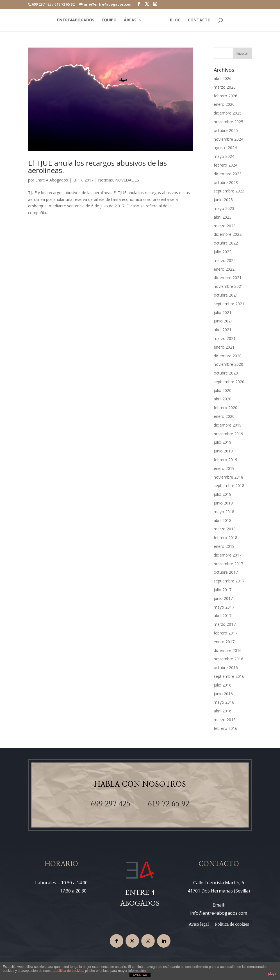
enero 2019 (224, 468)
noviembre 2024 (228, 139)
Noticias (105, 180)
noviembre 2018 (228, 477)
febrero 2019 (226, 460)
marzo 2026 (225, 87)
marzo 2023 (225, 226)
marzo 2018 (225, 529)
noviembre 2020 (228, 364)
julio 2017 (223, 590)
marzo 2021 (225, 338)
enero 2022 (224, 269)
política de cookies (69, 971)
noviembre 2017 (228, 564)
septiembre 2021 (229, 304)
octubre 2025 (226, 130)
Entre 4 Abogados (52, 180)
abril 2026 (223, 78)
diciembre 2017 (228, 555)
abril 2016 (223, 711)
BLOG (175, 20)
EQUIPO (109, 20)
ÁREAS (130, 20)
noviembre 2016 (228, 659)
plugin (273, 974)
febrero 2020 (226, 408)
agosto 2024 (225, 148)
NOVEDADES (127, 180)
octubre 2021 (226, 295)
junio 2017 (223, 598)
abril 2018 (223, 520)
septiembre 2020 (229, 382)
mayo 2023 (224, 208)
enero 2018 (224, 546)
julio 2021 (223, 312)
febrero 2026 (226, 96)
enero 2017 (224, 642)
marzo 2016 (225, 720)
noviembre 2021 (228, 286)
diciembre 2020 (228, 356)
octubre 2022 (226, 243)
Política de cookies (232, 924)
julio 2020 (223, 390)
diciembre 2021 (228, 278)
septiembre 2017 (229, 581)
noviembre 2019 (228, 434)
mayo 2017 (224, 607)
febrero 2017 (226, 633)
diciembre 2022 (228, 234)
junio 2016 (223, 694)
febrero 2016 (226, 728)
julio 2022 (223, 252)
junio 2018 (223, 503)
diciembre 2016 (228, 650)
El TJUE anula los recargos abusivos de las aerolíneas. (97, 167)
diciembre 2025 (228, 113)
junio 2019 (223, 451)
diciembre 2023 (228, 174)
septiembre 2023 (229, 191)
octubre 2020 (226, 373)
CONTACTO (199, 20)
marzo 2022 (225, 260)
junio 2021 (223, 321)
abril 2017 (223, 615)
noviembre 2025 (228, 122)
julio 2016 (223, 685)
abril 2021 (223, 330)
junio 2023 (223, 200)
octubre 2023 (226, 182)
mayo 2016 (224, 702)
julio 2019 (223, 442)
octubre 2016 (226, 668)
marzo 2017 (225, 624)
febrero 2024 (226, 165)
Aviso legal (199, 924)
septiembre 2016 (229, 676)
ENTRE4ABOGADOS (76, 20)
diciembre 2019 (228, 425)
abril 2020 (223, 399)
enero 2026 (224, 104)
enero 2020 (224, 416)
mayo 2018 (224, 512)
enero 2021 (224, 347)
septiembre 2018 (229, 485)
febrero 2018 (226, 538)
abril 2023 (223, 217)
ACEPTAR (140, 975)
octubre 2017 (226, 572)
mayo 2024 (224, 156)
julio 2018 (223, 494)
